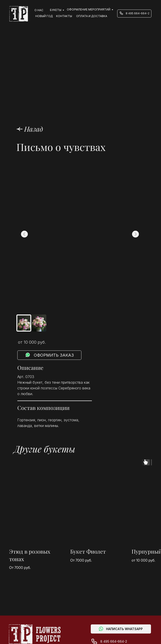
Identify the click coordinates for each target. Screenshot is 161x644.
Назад (34, 129)
